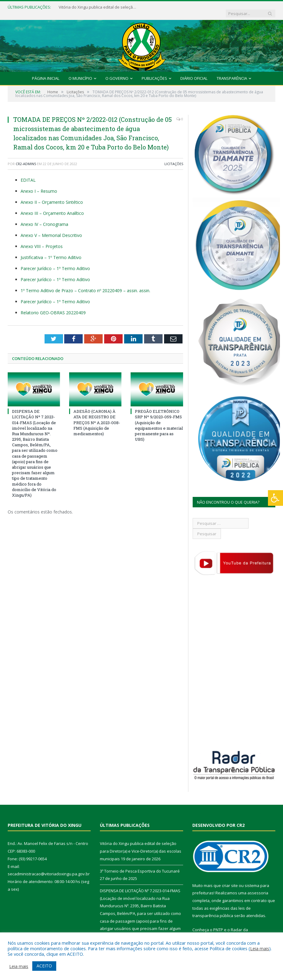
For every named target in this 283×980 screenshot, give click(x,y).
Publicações (154, 72)
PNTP (218, 924)
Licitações (174, 158)
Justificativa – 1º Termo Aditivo (51, 251)
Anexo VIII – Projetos (42, 240)
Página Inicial (46, 72)
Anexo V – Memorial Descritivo (51, 229)
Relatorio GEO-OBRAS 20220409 (53, 306)
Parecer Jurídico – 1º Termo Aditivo (55, 262)
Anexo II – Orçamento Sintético (52, 196)
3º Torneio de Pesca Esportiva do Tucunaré (140, 865)
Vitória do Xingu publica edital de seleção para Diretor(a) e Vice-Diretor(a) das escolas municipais (96, 7)
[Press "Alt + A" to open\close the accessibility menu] (275, 498)
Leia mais (260, 948)
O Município (80, 72)
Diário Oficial (194, 72)
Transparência (232, 72)
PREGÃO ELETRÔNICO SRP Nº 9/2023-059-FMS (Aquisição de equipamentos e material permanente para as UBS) (159, 419)
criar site (230, 879)
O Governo (117, 72)
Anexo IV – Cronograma (44, 218)
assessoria (258, 887)
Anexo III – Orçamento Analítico (52, 207)
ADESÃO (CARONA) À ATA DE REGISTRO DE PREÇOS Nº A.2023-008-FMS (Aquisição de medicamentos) (97, 417)
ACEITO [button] (44, 966)
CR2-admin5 (26, 158)
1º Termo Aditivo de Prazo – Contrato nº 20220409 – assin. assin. (85, 284)
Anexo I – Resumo (39, 185)
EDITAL (28, 174)
